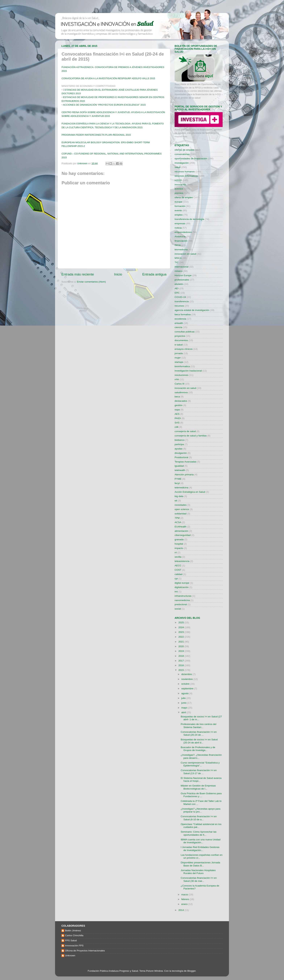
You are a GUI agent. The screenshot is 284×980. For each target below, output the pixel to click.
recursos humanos (185, 172)
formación (180, 206)
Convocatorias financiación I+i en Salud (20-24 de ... (199, 733)
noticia (178, 228)
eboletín (179, 284)
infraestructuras (183, 596)
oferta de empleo (184, 197)
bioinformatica (182, 366)
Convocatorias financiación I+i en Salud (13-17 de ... (199, 772)
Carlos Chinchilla (74, 935)
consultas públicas (185, 332)
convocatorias (182, 154)
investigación (182, 163)
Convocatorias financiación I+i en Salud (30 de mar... (199, 879)
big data (179, 496)
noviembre (187, 679)
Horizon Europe (183, 275)
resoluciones (181, 375)
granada (179, 539)
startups (179, 362)
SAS (177, 423)
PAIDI (178, 418)
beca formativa (183, 314)
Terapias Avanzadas (186, 462)
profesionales (182, 280)
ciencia (178, 327)
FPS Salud (71, 940)
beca (177, 397)
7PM (177, 518)
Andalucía (180, 236)
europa (178, 202)
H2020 (178, 180)
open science (182, 509)
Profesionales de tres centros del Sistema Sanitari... (199, 726)
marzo (185, 895)
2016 (181, 665)
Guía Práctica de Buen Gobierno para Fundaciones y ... (201, 795)
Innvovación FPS (74, 946)
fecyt (177, 483)
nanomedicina (182, 600)
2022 (181, 637)
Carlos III (179, 384)
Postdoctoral (181, 457)
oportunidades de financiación (191, 159)
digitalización (182, 587)
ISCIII (178, 245)
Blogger (191, 971)
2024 (181, 627)
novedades (181, 505)
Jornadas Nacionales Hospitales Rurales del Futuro (198, 872)
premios (179, 193)
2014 (181, 910)
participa (179, 444)
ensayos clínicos (184, 349)
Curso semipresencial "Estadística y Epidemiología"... (200, 764)
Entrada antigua (154, 274)
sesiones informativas (186, 176)
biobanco (180, 440)
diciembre (187, 674)
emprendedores (183, 232)
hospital (179, 544)
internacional (182, 267)
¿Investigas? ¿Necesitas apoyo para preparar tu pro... (201, 810)
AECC (178, 566)
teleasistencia (182, 561)
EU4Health (180, 527)
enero (185, 904)
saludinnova (181, 392)
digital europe (182, 583)
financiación (181, 241)
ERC (177, 293)
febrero (186, 899)
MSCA (178, 258)
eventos (179, 189)
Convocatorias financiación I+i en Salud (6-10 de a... (199, 818)
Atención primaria (184, 475)
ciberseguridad (183, 535)
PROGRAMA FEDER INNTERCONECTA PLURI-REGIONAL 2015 (96, 135)
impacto (179, 548)
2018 (181, 656)
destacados (181, 401)
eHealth (179, 323)
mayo (185, 708)
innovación (180, 185)
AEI (177, 288)
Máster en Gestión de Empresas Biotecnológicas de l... (198, 787)
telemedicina (181, 488)
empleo (179, 215)
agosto (185, 693)
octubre (186, 684)
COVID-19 (180, 297)
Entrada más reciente (78, 274)
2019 (181, 651)
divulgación (181, 453)
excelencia (180, 319)
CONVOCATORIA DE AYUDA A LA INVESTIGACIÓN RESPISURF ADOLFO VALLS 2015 (108, 78)
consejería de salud (185, 431)
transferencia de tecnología (189, 219)
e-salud (179, 345)
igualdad (179, 466)
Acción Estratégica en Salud (190, 492)
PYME (178, 479)
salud (177, 167)
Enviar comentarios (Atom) (91, 282)
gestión (179, 405)
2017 (181, 661)
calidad (178, 574)
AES (177, 414)
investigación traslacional (188, 371)
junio (184, 703)
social (178, 609)
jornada (179, 353)
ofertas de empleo (184, 150)
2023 (181, 632)
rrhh (177, 379)
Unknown (70, 955)
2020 (181, 646)
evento (178, 210)
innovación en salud (185, 388)
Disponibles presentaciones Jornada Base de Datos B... (201, 864)
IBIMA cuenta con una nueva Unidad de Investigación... (201, 841)
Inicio (118, 274)
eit (176, 501)
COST (178, 570)
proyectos (180, 336)
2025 (181, 622)
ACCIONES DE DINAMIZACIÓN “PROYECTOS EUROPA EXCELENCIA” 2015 (104, 105)
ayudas (179, 449)
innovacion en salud (185, 254)
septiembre (188, 689)
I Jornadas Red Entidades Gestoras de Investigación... (200, 849)
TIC (177, 262)
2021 (181, 642)
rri (176, 552)
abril (184, 712)
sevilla (178, 557)
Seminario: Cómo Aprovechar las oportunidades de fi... (199, 833)
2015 (181, 670)
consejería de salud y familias (191, 436)
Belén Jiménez (73, 931)
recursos (179, 306)
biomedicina (181, 250)
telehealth (180, 470)
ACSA (178, 522)
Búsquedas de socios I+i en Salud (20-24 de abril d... (199, 741)
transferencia (182, 301)
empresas (180, 223)
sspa (177, 410)
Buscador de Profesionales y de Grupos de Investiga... (198, 749)
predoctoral (181, 604)
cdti (177, 427)
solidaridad (180, 514)
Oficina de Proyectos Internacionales (85, 951)
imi (176, 592)
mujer (178, 358)
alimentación (181, 531)
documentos (181, 340)
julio (184, 698)
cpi (176, 579)
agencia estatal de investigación (192, 310)
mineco (179, 271)
